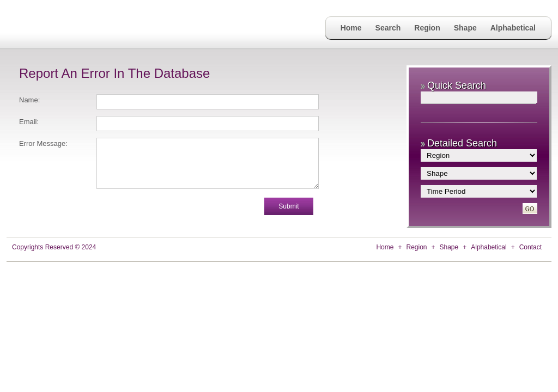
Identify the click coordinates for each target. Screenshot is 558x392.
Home (351, 28)
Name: (29, 100)
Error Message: (43, 143)
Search (388, 28)
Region (427, 28)
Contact (530, 247)
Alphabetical (513, 28)
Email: (29, 122)
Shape (465, 28)
